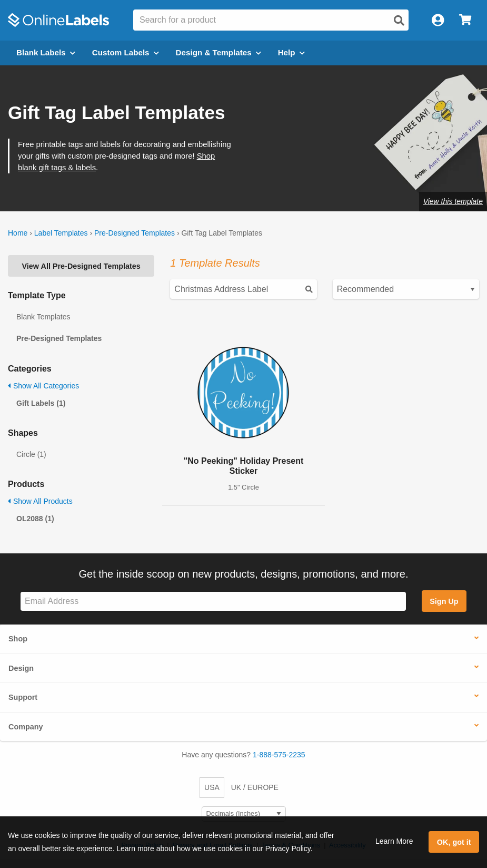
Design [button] (21, 668)
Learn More (394, 841)
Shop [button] (18, 639)
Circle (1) (31, 454)
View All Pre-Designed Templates (81, 266)
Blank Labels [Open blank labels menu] (46, 52)
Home (18, 233)
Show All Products (40, 501)
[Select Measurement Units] (244, 814)
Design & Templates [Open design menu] (218, 52)
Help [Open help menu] (291, 52)
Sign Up (444, 601)
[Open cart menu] (465, 20)
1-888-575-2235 (279, 755)
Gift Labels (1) (41, 403)
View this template (453, 201)
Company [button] (26, 727)
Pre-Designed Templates (135, 233)
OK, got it (454, 842)
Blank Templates (43, 317)
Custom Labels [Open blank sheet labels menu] (126, 52)
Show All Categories (43, 386)
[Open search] (399, 21)
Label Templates (61, 233)
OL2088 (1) (35, 519)
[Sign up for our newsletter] (213, 602)
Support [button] (23, 697)
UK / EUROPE (255, 787)
